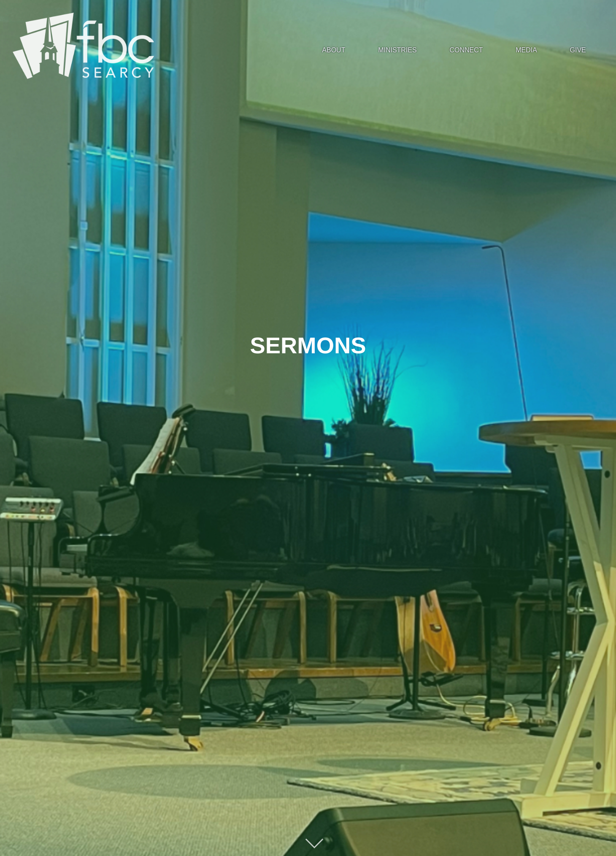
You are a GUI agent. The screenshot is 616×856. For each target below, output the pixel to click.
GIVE (578, 50)
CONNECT (466, 50)
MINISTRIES (397, 50)
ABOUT (334, 50)
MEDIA (526, 50)
